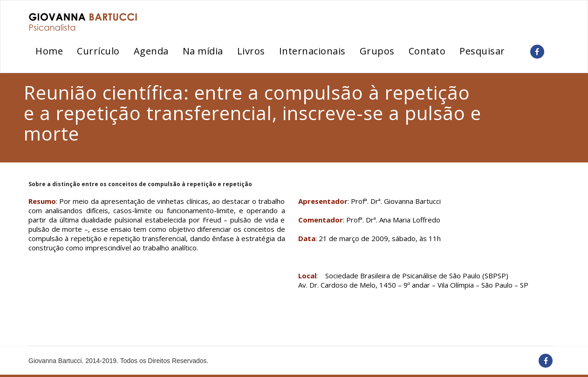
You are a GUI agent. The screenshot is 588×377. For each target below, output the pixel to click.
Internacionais (312, 51)
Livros (251, 51)
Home (49, 51)
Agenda (151, 51)
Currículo (98, 51)
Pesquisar (482, 51)
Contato (427, 51)
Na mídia (203, 51)
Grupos (377, 51)
